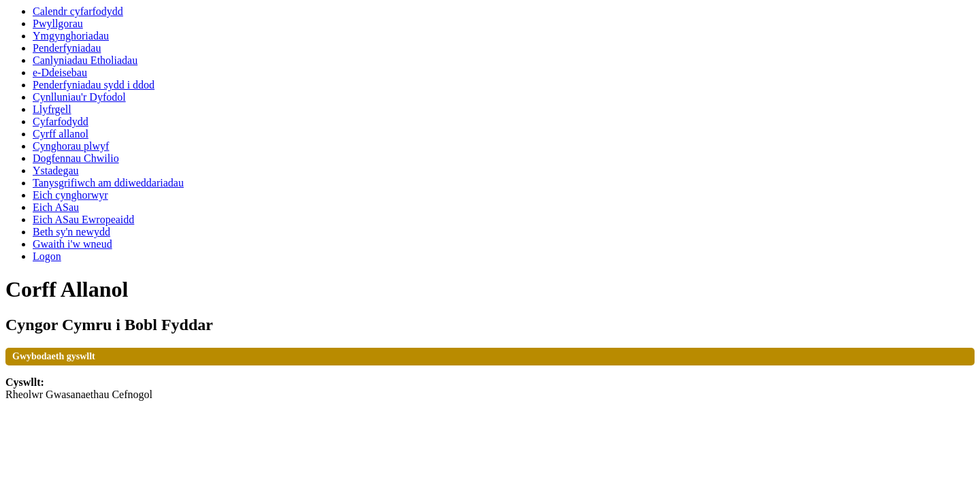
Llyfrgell (52, 109)
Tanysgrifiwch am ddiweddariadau (108, 183)
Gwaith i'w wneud (72, 244)
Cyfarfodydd (61, 121)
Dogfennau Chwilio (76, 158)
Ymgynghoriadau (71, 36)
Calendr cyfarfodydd (78, 11)
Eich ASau (56, 207)
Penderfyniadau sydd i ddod (94, 85)
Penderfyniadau (67, 48)
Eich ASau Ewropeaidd (83, 219)
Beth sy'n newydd (71, 232)
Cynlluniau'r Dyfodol (79, 97)
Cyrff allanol (61, 134)
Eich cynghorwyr (70, 195)
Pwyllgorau (58, 23)
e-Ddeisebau (60, 72)
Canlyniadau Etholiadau (85, 60)
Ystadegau (56, 170)
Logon (47, 256)
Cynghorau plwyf (71, 146)
